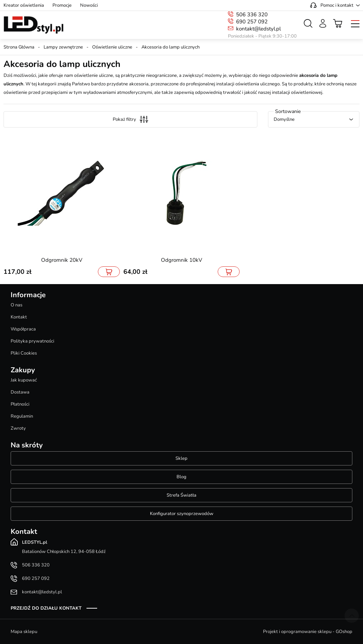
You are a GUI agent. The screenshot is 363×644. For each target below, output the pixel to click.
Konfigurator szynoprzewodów (182, 514)
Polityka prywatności (32, 341)
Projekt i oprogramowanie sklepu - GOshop (308, 632)
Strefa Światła (181, 495)
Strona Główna (19, 47)
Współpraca (23, 329)
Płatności (20, 404)
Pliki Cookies (24, 353)
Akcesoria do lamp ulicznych (171, 47)
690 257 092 (252, 22)
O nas (16, 305)
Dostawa (20, 392)
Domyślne (284, 119)
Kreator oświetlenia (24, 5)
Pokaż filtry (130, 119)
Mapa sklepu (24, 632)
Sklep (181, 458)
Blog (181, 477)
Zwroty (18, 428)
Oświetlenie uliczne (112, 47)
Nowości (89, 5)
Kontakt (19, 317)
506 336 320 (252, 15)
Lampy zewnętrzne (63, 47)
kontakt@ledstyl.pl (258, 29)
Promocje (62, 5)
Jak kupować (24, 380)
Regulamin (22, 416)
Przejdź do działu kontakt (46, 608)
